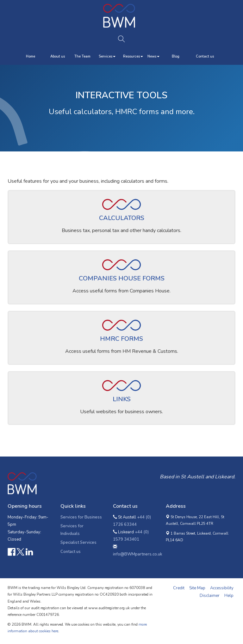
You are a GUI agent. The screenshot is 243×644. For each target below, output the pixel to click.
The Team (82, 56)
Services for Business (81, 517)
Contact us (205, 56)
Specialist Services (78, 543)
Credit (179, 588)
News (153, 56)
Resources (133, 56)
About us (58, 56)
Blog (176, 56)
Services (107, 56)
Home (31, 56)
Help (229, 596)
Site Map (197, 588)
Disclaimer (210, 596)
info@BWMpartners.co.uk (138, 554)
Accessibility (222, 588)
